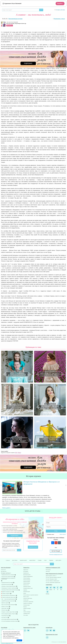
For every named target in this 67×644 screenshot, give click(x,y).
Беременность (26, 565)
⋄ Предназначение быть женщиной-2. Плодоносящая (8, 571)
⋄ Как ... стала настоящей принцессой (8, 591)
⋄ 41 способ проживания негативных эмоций (10, 613)
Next (66, 487)
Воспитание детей (27, 567)
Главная (8, 552)
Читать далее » (19, 498)
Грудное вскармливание (28, 568)
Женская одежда (27, 570)
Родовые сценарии (27, 600)
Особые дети (26, 592)
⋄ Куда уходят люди (5, 600)
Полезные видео (27, 597)
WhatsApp (47, 584)
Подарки (51, 552)
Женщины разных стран (28, 580)
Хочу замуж (26, 607)
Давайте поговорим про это (7, 584)
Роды (24, 602)
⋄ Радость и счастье (5, 599)
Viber (61, 580)
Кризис (25, 585)
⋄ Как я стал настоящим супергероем (8, 597)
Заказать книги (23, 552)
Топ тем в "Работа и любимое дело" (53, 573)
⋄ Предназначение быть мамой (7, 575)
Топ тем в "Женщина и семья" (51, 571)
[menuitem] (11, 562)
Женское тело (26, 577)
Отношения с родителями (28, 594)
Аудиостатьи (26, 562)
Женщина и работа (27, 579)
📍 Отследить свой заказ (60, 10)
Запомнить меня (50, 526)
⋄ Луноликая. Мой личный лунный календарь (10, 582)
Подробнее (15, 528)
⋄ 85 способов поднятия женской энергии (9, 611)
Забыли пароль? (63, 526)
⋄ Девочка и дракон (5, 595)
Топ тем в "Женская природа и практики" (53, 569)
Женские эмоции (27, 575)
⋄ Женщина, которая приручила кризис (9, 578)
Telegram (51, 580)
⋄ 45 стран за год (4, 610)
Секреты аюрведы (27, 604)
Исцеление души (27, 584)
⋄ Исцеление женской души (6, 576)
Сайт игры (48, 563)
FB (58, 580)
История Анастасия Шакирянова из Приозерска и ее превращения (37, 483)
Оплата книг (3, 562)
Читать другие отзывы (33, 503)
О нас (45, 552)
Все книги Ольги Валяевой (32, 24)
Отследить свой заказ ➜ (6, 565)
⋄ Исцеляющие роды (5, 608)
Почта (47, 580)
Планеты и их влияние (28, 595)
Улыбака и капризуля (6, 586)
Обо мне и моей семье (28, 590)
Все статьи (15, 552)
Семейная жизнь (27, 606)
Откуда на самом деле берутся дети (8, 589)
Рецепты (25, 599)
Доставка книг (4, 563)
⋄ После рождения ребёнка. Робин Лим (9, 606)
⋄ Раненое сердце (5, 602)
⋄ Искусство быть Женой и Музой (7, 569)
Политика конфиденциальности (56, 547)
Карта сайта (58, 552)
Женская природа (27, 572)
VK (54, 580)
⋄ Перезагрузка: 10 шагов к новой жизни (9, 580)
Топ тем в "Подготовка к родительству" (53, 575)
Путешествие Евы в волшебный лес (8, 587)
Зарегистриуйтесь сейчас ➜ (51, 568)
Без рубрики (26, 563)
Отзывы (40, 552)
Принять (19, 640)
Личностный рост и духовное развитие (31, 587)
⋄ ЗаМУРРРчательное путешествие (8, 593)
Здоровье (25, 582)
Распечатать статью (59, 19)
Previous (1, 487)
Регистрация (56, 543)
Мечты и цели (26, 589)
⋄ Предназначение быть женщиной (8, 567)
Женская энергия (27, 574)
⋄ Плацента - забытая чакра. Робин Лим (9, 604)
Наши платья (32, 552)
